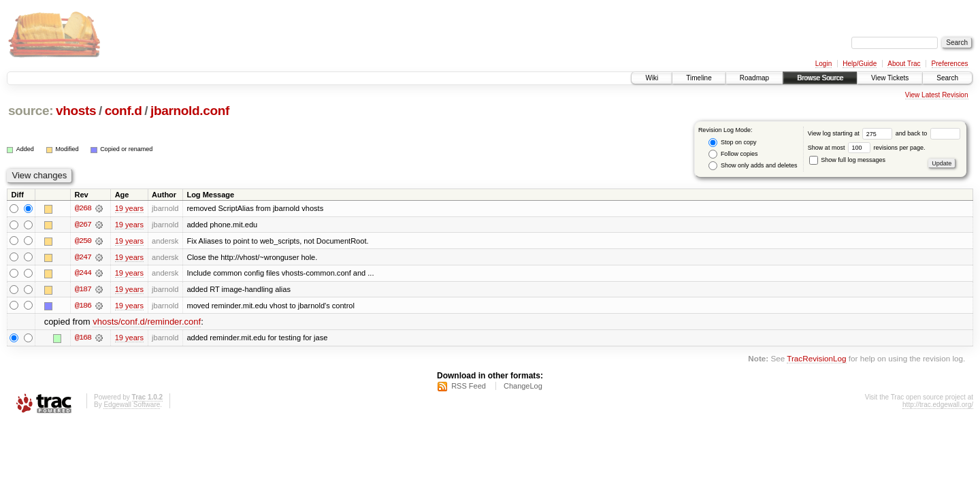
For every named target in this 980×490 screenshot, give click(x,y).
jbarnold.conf (190, 111)
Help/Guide (860, 64)
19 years (129, 208)
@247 (83, 257)
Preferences (950, 64)
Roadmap (754, 78)
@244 (83, 274)
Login (823, 64)
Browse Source (820, 78)
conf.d (124, 111)
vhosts (76, 111)
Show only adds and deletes (753, 166)
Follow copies (733, 154)
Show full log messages (847, 160)
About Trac (904, 64)
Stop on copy (732, 143)
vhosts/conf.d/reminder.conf (147, 323)
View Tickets (890, 78)
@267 (83, 225)
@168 (83, 339)
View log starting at (852, 133)
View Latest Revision (937, 95)
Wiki (652, 78)
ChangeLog (523, 387)
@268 (83, 208)
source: (31, 111)
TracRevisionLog (816, 360)
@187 (83, 290)
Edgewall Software (132, 406)
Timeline (699, 78)
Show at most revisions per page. (867, 148)
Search (947, 78)
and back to (928, 133)
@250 (83, 241)
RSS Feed (469, 387)
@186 (83, 306)
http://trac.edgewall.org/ (938, 406)
